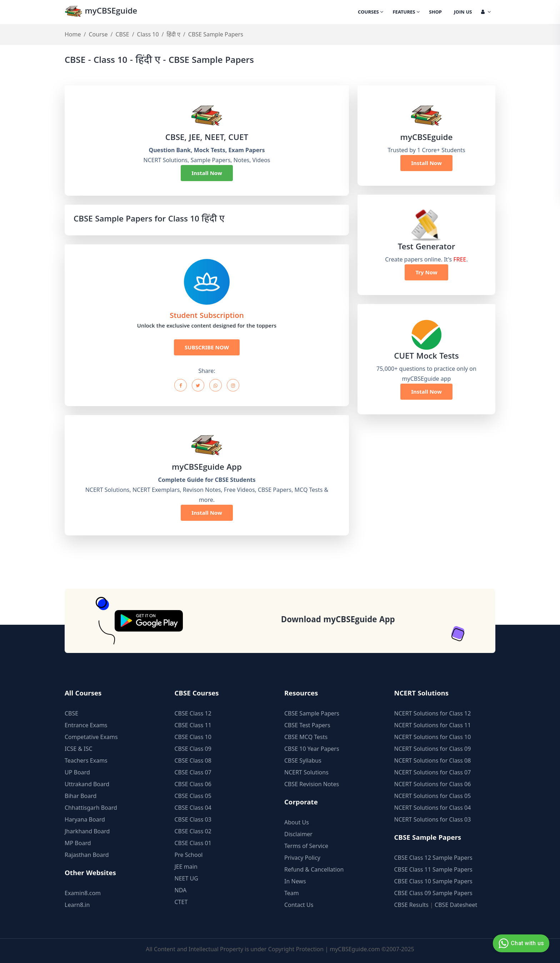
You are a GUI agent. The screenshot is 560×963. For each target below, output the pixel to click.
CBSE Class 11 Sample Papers (433, 869)
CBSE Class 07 (193, 772)
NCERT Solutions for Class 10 (433, 737)
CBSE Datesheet (456, 905)
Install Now (207, 173)
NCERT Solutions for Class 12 (433, 713)
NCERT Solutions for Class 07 (433, 772)
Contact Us (299, 905)
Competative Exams (91, 737)
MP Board (78, 843)
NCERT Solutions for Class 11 (433, 725)
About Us (297, 822)
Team (292, 893)
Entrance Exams (86, 725)
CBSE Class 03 (193, 819)
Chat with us (520, 943)
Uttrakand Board (87, 784)
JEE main (186, 867)
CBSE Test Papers (307, 725)
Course (98, 34)
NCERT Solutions (306, 772)
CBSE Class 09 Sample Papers (433, 893)
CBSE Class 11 (193, 725)
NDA (181, 890)
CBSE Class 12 (193, 713)
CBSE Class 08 (193, 760)
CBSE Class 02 (193, 831)
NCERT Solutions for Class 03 (433, 819)
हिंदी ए (174, 34)
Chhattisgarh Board (91, 808)
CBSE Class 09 (193, 749)
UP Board (77, 772)
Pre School (189, 855)
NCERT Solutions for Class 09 (433, 749)
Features (406, 13)
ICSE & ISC (79, 749)
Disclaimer (298, 834)
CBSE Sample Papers (312, 713)
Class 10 (148, 34)
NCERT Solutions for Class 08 (433, 760)
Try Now (426, 272)
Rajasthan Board (87, 855)
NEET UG (186, 878)
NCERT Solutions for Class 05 (433, 796)
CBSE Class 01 (193, 843)
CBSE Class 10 (193, 737)
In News (295, 881)
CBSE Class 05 (193, 796)
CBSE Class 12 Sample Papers (433, 858)
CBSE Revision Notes (312, 784)
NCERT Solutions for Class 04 (433, 808)
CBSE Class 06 (193, 784)
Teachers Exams (86, 760)
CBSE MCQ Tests (306, 737)
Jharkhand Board (87, 831)
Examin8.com (83, 893)
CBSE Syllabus (303, 760)
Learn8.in (77, 905)
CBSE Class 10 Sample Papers (433, 881)
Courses (371, 13)
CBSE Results (411, 905)
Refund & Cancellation (314, 869)
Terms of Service (306, 846)
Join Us (463, 13)
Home (73, 34)
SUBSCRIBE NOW (207, 347)
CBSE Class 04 (193, 808)
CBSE (122, 34)
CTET (181, 902)
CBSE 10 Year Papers (312, 749)
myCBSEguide (101, 12)
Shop (435, 13)
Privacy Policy (302, 858)
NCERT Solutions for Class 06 (433, 784)
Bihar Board (81, 796)
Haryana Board (85, 819)
